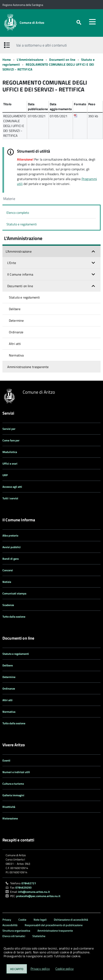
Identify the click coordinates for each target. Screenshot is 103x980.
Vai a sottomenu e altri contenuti (41, 45)
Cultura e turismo (13, 784)
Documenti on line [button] (20, 286)
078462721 (29, 883)
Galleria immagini (13, 795)
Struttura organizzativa (16, 931)
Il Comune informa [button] (20, 274)
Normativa (16, 355)
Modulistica (10, 452)
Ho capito (17, 969)
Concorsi (8, 570)
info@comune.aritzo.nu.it (34, 892)
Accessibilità (10, 925)
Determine (16, 321)
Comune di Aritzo (32, 23)
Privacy (7, 920)
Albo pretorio (10, 535)
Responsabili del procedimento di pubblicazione (54, 925)
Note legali (40, 920)
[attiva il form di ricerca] (79, 22)
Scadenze (8, 605)
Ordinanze (16, 332)
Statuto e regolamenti (22, 224)
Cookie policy (65, 969)
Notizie (7, 582)
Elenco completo (18, 213)
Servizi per (9, 429)
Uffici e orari (10, 463)
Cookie (22, 920)
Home (7, 60)
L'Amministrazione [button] (19, 251)
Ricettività (9, 807)
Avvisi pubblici (12, 547)
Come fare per (11, 440)
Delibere (15, 309)
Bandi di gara (11, 559)
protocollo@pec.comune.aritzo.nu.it (38, 896)
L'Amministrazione (30, 60)
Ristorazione (10, 818)
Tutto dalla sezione (14, 617)
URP (5, 475)
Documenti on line (62, 60)
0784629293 (23, 887)
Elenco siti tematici (14, 936)
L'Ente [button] (12, 263)
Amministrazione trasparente (28, 367)
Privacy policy (40, 969)
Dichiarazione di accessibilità (71, 920)
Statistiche (39, 936)
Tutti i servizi (10, 498)
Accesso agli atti (12, 487)
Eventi (6, 760)
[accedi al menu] (92, 22)
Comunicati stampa (14, 593)
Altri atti (15, 344)
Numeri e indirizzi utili (16, 772)
